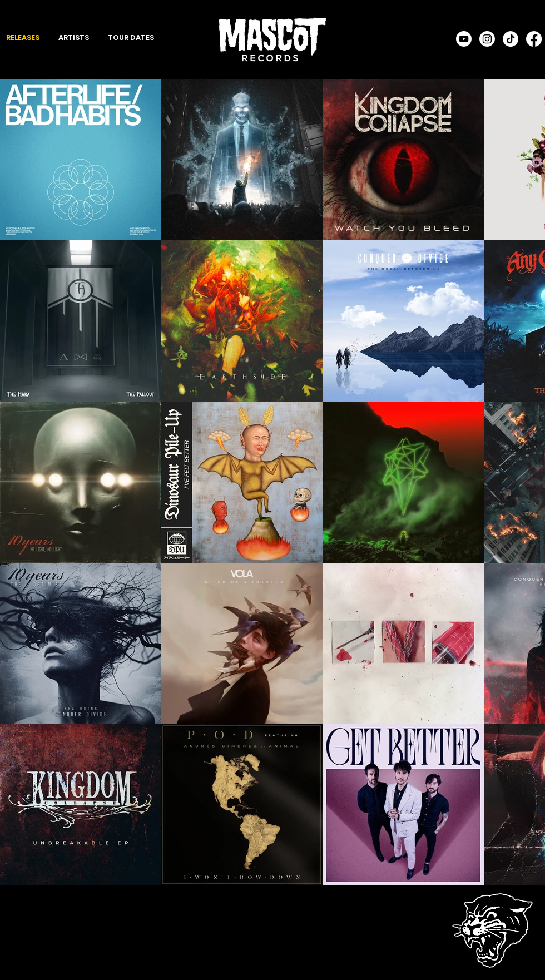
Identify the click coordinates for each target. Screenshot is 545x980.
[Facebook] (534, 39)
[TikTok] (511, 39)
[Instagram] (487, 39)
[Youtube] (464, 39)
